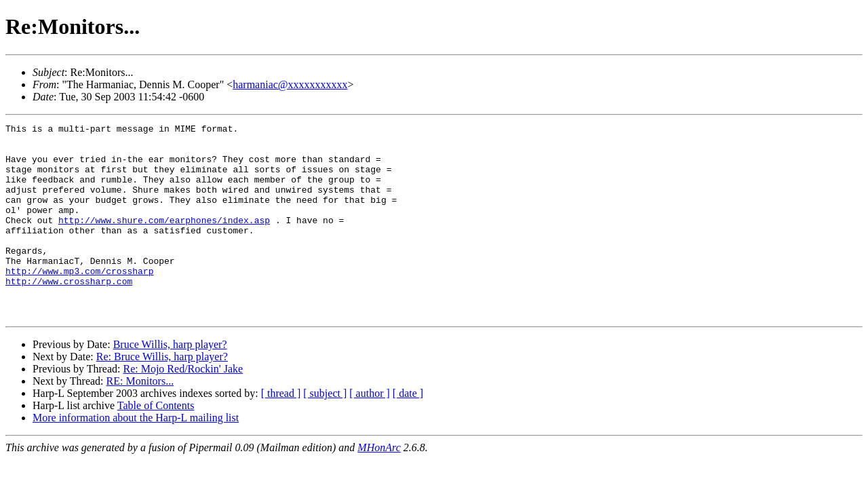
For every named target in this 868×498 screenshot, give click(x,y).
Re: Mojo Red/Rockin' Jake (183, 407)
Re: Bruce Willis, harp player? (162, 395)
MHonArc (379, 486)
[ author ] (370, 432)
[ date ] (408, 432)
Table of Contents (156, 444)
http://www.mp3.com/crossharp (79, 301)
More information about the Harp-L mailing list (136, 456)
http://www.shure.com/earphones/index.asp (164, 240)
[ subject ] (325, 432)
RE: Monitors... (140, 420)
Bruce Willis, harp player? (170, 383)
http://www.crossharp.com (69, 313)
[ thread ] (281, 432)
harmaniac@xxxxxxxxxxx (290, 84)
